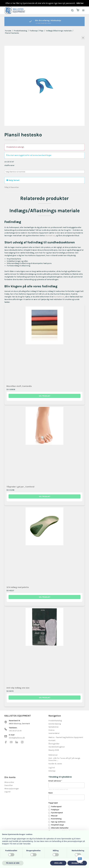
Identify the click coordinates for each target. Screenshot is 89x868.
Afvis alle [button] (58, 863)
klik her (80, 3)
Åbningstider (54, 744)
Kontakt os (50, 236)
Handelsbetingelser (57, 747)
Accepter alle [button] (77, 863)
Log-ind (52, 768)
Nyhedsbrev (53, 727)
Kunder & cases (55, 764)
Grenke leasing (55, 724)
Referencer (53, 755)
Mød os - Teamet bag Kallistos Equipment (66, 737)
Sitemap (52, 771)
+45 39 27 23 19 (15, 731)
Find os (51, 730)
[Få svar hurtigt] (80, 859)
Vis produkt (45, 396)
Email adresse (55, 781)
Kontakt (52, 741)
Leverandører (54, 733)
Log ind (7, 792)
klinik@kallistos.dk (17, 738)
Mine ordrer (9, 782)
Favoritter (9, 785)
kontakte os (59, 297)
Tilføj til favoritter (12, 187)
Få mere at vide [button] (13, 863)
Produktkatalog (55, 721)
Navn (51, 793)
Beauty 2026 (54, 750)
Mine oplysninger (12, 789)
